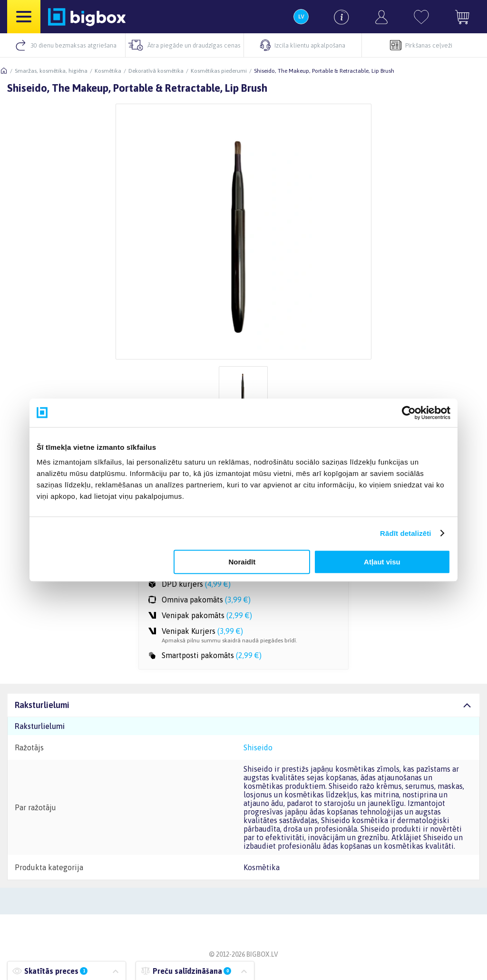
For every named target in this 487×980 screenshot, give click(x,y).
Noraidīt (242, 562)
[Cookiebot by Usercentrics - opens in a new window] (409, 413)
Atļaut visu (382, 562)
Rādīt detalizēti (405, 533)
